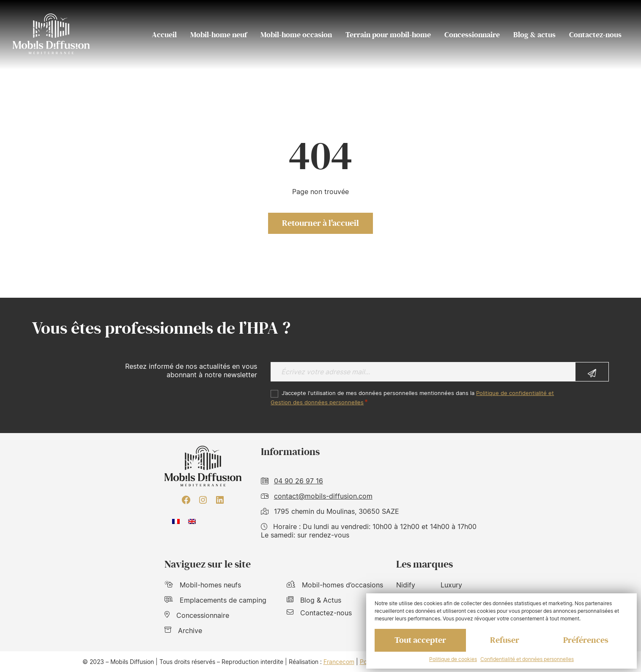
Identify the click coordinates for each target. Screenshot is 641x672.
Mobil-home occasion (296, 35)
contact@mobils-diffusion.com (323, 496)
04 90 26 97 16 (299, 481)
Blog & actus (534, 35)
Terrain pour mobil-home (388, 35)
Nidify (406, 585)
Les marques (425, 564)
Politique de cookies (453, 659)
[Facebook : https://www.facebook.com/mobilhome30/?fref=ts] (186, 500)
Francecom (339, 662)
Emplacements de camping (215, 600)
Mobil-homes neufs (203, 585)
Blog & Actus (314, 600)
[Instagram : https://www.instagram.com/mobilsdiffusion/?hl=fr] (203, 500)
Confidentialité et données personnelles (527, 659)
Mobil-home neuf (219, 35)
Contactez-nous (595, 35)
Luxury (451, 585)
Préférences (586, 640)
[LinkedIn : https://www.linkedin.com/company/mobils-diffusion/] (220, 500)
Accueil (164, 35)
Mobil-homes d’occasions (335, 585)
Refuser (505, 640)
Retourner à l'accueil (320, 223)
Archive (183, 631)
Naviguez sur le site (208, 564)
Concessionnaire (472, 35)
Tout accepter (420, 640)
